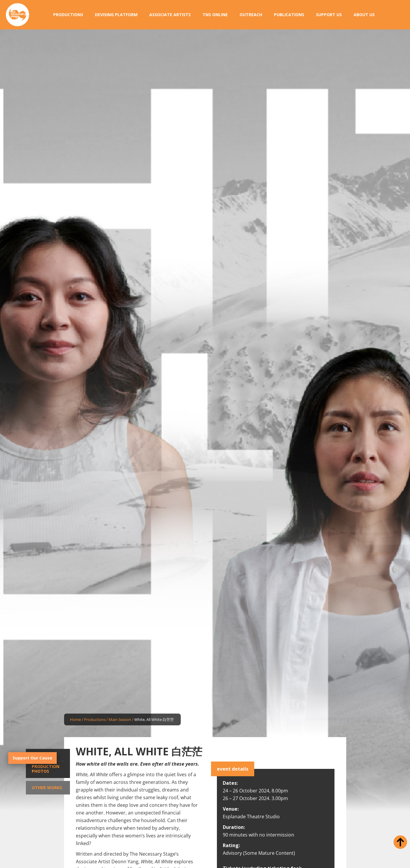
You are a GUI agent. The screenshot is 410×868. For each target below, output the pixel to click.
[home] (17, 15)
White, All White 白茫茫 (154, 719)
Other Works (47, 788)
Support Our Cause (32, 758)
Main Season (120, 719)
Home (75, 719)
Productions (95, 719)
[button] (68, 15)
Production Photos (46, 769)
